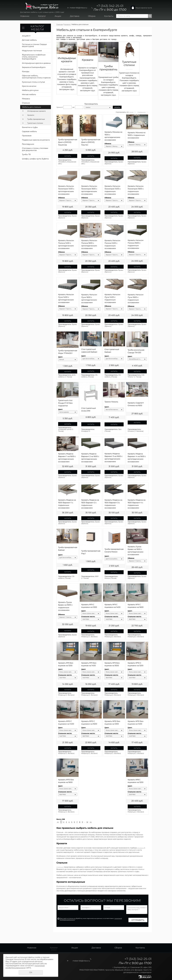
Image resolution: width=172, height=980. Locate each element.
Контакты (109, 16)
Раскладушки (28, 144)
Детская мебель (29, 40)
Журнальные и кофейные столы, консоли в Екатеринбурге (34, 57)
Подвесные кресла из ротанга (36, 140)
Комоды (26, 71)
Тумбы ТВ (26, 154)
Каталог (42, 16)
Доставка (75, 16)
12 (87, 822)
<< (58, 822)
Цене (131, 112)
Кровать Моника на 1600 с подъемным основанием (137, 135)
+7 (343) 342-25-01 (110, 6)
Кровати (31, 115)
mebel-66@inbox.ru (78, 8)
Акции (58, 16)
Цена (59, 107)
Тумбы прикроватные (36, 119)
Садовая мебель (29, 131)
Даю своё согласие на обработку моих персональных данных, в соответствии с (91, 919)
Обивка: (108, 144)
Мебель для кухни (30, 90)
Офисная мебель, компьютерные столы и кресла (36, 77)
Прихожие (27, 136)
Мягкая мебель (29, 94)
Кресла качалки (29, 86)
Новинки (25, 16)
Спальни (26, 103)
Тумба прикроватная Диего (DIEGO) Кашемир (68, 142)
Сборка (92, 16)
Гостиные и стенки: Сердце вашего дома (34, 45)
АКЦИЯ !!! (26, 36)
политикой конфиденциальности (25, 967)
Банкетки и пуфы (30, 127)
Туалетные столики (35, 123)
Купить (68, 156)
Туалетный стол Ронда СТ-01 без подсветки (65, 403)
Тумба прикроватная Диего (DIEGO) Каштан (91, 142)
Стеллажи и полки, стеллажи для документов (35, 149)
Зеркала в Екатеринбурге (34, 67)
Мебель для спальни (31, 107)
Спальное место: (88, 617)
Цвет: (60, 357)
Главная (60, 24)
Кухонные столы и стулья (33, 82)
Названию (142, 112)
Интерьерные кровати (37, 111)
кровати (140, 848)
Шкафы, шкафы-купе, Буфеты (35, 159)
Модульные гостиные (32, 51)
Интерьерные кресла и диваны (36, 63)
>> (91, 822)
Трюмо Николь (111, 402)
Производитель (91, 104)
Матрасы (26, 99)
